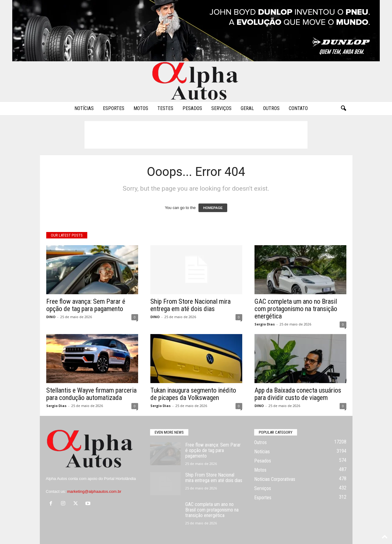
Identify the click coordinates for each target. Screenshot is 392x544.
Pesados (192, 108)
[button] (343, 108)
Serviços (221, 108)
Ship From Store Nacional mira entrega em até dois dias (190, 305)
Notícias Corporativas (275, 479)
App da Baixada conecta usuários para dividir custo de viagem (298, 394)
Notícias (84, 108)
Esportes (114, 108)
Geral (247, 108)
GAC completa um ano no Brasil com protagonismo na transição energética (296, 309)
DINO (51, 317)
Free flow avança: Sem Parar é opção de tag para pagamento (86, 305)
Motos (141, 108)
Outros (271, 108)
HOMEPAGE (213, 208)
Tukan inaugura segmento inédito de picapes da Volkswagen (193, 394)
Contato (298, 108)
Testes (165, 108)
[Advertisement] (196, 135)
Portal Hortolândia (120, 479)
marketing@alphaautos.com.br (94, 491)
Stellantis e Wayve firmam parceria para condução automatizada (91, 394)
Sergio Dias (265, 324)
